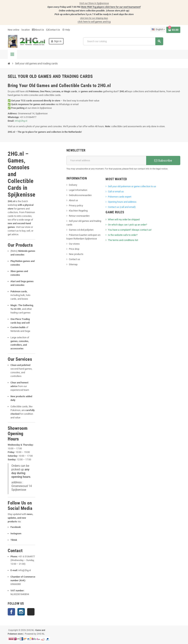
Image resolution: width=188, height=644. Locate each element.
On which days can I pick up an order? (128, 225)
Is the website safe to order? (123, 235)
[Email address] (106, 160)
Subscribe (163, 160)
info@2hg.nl (21, 121)
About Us (38, 30)
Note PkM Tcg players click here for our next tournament (111, 7)
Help (66, 30)
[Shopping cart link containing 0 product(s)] (173, 30)
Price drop (74, 249)
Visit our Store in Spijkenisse (94, 3)
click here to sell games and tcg (94, 22)
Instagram (21, 612)
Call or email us (116, 192)
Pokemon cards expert (120, 197)
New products (76, 254)
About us (73, 200)
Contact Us (53, 30)
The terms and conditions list (123, 240)
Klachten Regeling (78, 211)
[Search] (123, 41)
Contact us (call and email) (122, 207)
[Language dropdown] (158, 29)
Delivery (73, 185)
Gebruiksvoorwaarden (80, 195)
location (26, 30)
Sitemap (73, 264)
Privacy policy (76, 205)
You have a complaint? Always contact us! (130, 230)
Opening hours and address (122, 202)
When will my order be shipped (124, 219)
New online (13, 30)
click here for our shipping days (94, 18)
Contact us (74, 259)
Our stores (74, 244)
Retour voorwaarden (79, 216)
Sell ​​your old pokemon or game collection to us (132, 186)
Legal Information (78, 190)
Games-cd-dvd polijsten (81, 230)
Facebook (11, 612)
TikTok (31, 612)
